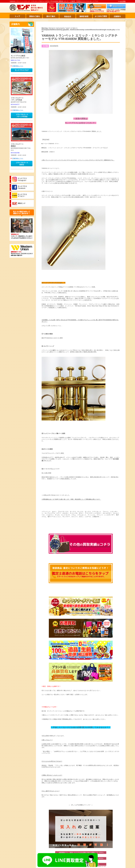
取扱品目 (67, 16)
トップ (18, 16)
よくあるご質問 (101, 16)
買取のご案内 (34, 16)
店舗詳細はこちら (18, 66)
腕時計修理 (84, 16)
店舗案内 (117, 16)
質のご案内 (51, 16)
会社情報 (123, 1)
